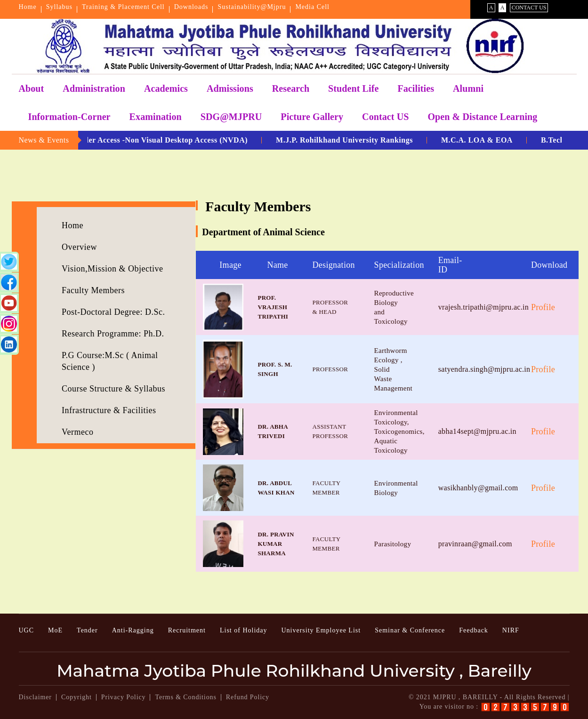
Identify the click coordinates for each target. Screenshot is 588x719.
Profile (543, 307)
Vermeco (77, 432)
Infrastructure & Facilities (109, 410)
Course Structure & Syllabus (113, 389)
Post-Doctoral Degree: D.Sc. (113, 312)
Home (28, 7)
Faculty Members (93, 290)
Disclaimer (35, 697)
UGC (27, 630)
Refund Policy (248, 697)
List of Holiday (244, 630)
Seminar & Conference (410, 630)
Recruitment (187, 630)
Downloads (191, 7)
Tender (87, 630)
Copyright (77, 697)
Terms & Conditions (185, 697)
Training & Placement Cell (123, 7)
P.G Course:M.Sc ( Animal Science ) (110, 361)
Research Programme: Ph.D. (113, 334)
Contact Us (529, 8)
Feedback (474, 630)
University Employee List (321, 630)
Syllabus (59, 7)
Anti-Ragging (133, 630)
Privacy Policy (124, 697)
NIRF (511, 630)
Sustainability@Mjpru (252, 7)
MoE (55, 630)
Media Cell (312, 7)
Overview (79, 247)
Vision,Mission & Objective (112, 269)
